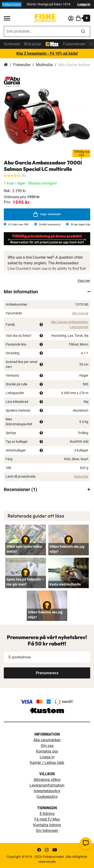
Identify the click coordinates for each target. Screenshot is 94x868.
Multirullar (45, 65)
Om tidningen (47, 831)
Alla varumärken (47, 740)
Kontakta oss (47, 751)
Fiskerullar (22, 65)
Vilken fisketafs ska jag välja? (67, 549)
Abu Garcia (80, 313)
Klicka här (81, 476)
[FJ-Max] (52, 44)
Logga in (84, 4)
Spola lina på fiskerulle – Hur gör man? (25, 582)
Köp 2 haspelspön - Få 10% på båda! (47, 53)
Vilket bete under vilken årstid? (24, 549)
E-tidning (47, 814)
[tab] (47, 292)
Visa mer (84, 281)
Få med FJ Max (47, 819)
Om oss (47, 746)
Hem (6, 65)
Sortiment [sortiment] (12, 44)
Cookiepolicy (47, 797)
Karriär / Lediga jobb (47, 763)
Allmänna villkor (47, 780)
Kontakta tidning (47, 825)
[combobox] (40, 31)
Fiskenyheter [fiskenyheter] (12, 4)
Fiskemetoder (74, 44)
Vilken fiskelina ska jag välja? (45, 615)
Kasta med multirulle (65, 584)
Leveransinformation (47, 785)
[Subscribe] (47, 673)
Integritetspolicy (47, 791)
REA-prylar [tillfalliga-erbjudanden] (33, 44)
